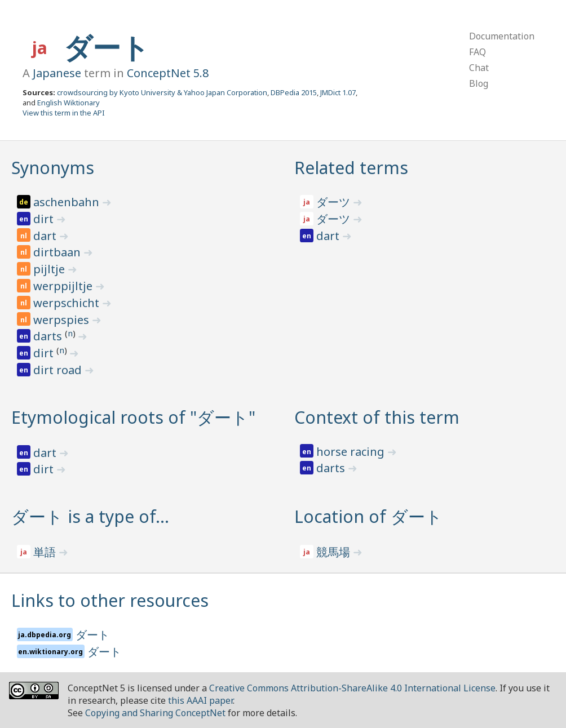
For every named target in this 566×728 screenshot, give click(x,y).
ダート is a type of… (90, 516)
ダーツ (335, 202)
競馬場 (335, 552)
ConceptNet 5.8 (168, 73)
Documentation (502, 36)
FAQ (477, 52)
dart (46, 236)
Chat (479, 68)
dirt (45, 219)
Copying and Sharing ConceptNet (155, 713)
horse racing (352, 452)
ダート (107, 47)
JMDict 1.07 (338, 92)
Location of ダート (368, 516)
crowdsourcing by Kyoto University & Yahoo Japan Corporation (162, 92)
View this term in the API (64, 113)
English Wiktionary (68, 103)
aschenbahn (68, 202)
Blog (479, 83)
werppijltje (64, 286)
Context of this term (377, 417)
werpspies (63, 320)
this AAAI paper (200, 700)
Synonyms (53, 168)
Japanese (57, 73)
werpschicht (68, 303)
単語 (46, 552)
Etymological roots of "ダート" (133, 417)
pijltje (50, 269)
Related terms (351, 168)
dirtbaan (58, 252)
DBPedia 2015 (294, 92)
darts (49, 336)
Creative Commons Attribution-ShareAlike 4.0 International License (352, 688)
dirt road (59, 370)
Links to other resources (110, 600)
